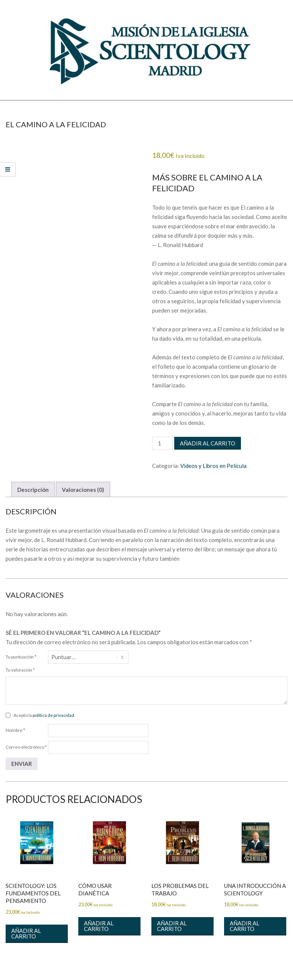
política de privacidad (53, 715)
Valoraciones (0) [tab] (83, 490)
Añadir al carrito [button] (26, 933)
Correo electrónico (26, 747)
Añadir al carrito (208, 443)
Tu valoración (20, 670)
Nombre (15, 730)
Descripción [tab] (33, 490)
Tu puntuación (21, 657)
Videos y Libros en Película (213, 466)
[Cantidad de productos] (162, 443)
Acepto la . (44, 715)
